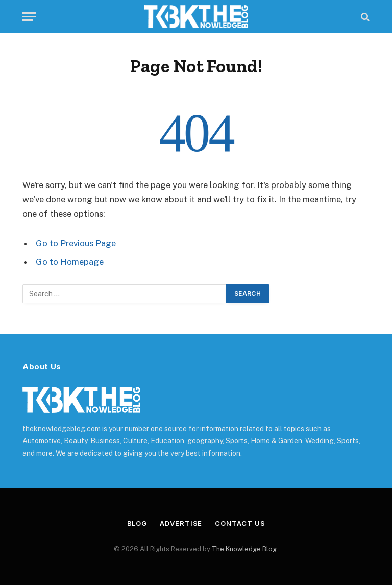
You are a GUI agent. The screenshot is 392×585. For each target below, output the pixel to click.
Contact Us (240, 523)
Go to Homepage (70, 262)
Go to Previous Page (76, 243)
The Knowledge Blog (244, 549)
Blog (137, 523)
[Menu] (29, 17)
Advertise (181, 523)
